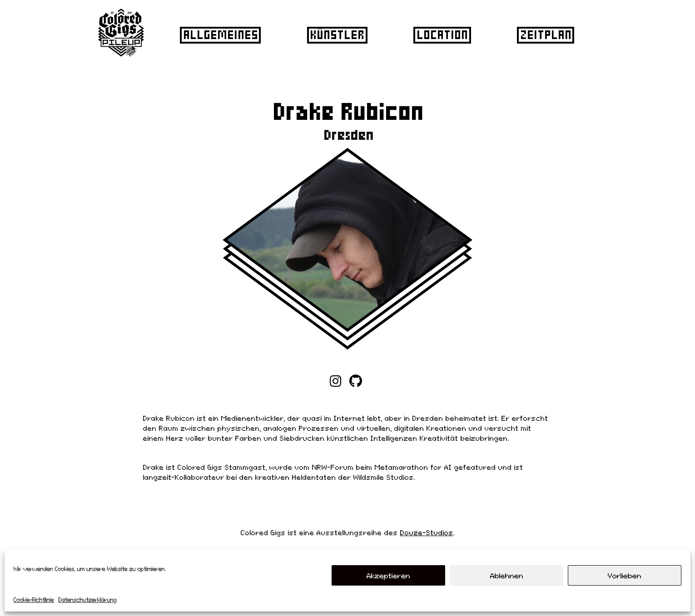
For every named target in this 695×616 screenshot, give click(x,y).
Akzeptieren (388, 576)
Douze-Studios (427, 533)
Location (441, 34)
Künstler (336, 34)
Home (338, 376)
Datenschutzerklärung (88, 600)
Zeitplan (545, 34)
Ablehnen (507, 576)
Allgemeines (220, 34)
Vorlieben (625, 576)
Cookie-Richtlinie (34, 600)
